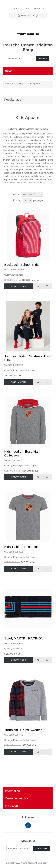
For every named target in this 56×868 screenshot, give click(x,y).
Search (43, 58)
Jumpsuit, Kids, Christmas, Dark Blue (28, 358)
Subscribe (41, 849)
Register (16, 9)
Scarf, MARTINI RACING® (24, 638)
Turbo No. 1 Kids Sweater (23, 730)
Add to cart (19, 286)
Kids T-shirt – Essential (21, 547)
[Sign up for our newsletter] (20, 849)
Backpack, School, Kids (22, 265)
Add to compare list (37, 286)
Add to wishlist (47, 286)
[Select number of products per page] (27, 200)
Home (8, 84)
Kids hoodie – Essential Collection (21, 453)
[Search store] (22, 58)
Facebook (28, 825)
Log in (27, 9)
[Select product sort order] (32, 194)
